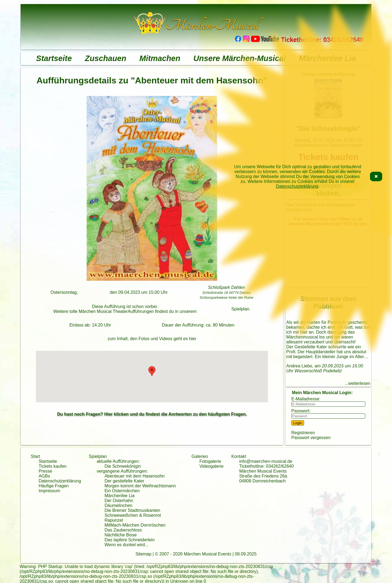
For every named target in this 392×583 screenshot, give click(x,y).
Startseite (54, 58)
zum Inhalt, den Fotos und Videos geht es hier (152, 339)
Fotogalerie (210, 461)
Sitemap (143, 554)
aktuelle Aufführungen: (118, 461)
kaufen (60, 466)
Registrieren (303, 433)
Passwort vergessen (311, 438)
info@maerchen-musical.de (266, 461)
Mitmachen (160, 58)
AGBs (44, 476)
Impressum (49, 491)
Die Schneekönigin (123, 466)
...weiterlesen (357, 383)
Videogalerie (211, 466)
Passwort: (301, 411)
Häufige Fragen (54, 486)
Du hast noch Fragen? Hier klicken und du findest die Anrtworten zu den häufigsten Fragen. (152, 414)
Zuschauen (106, 58)
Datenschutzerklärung (297, 186)
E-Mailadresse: (306, 399)
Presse (45, 471)
